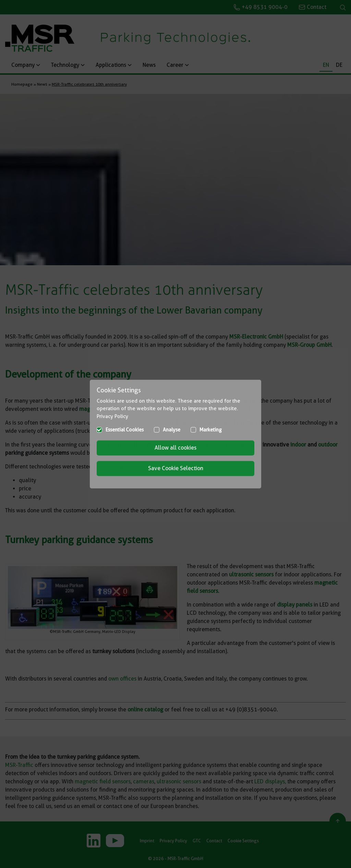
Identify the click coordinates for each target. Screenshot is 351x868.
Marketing (211, 430)
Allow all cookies (175, 448)
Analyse (172, 430)
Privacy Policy (112, 416)
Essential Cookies (125, 430)
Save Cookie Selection (176, 468)
